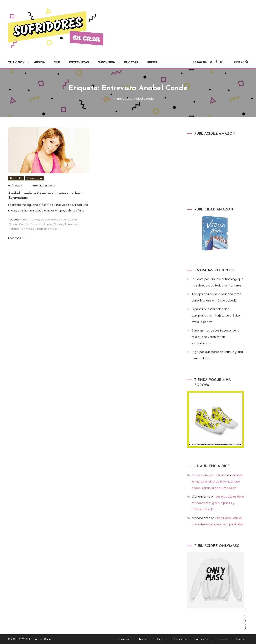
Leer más (17, 238)
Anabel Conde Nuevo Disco (59, 220)
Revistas (131, 62)
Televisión (16, 62)
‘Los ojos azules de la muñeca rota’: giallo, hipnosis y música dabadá (216, 297)
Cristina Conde (18, 224)
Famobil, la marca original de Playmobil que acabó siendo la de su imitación (217, 482)
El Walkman (35, 178)
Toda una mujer (47, 229)
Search (241, 62)
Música (39, 62)
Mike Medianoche (44, 186)
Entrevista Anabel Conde (47, 224)
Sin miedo (28, 229)
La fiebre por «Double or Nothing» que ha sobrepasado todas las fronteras (217, 282)
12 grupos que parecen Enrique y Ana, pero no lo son (217, 355)
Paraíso (14, 229)
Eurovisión (106, 62)
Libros (152, 62)
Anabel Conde (29, 220)
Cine (57, 62)
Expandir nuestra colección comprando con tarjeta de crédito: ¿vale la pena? (216, 315)
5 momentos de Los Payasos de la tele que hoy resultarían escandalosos (215, 337)
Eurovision (72, 224)
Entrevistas (79, 62)
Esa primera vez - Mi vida (209, 475)
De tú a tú (16, 178)
